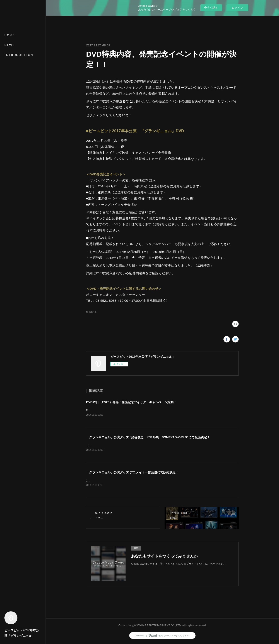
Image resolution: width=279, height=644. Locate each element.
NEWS (9, 45)
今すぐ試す (211, 8)
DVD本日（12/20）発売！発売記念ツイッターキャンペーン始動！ (131, 402)
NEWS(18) (91, 312)
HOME (10, 35)
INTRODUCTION (19, 55)
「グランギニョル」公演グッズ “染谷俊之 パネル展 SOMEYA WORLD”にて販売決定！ (148, 437)
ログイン (237, 8)
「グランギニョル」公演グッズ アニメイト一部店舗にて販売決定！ (132, 473)
